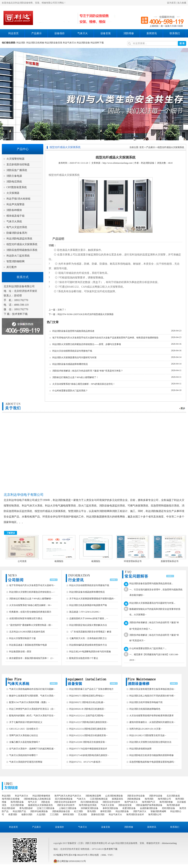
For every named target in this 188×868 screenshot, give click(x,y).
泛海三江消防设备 (46, 808)
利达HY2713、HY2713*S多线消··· (86, 762)
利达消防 (21, 43)
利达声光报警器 (15, 204)
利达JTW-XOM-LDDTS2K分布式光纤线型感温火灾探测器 (86, 314)
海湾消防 (149, 799)
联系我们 (175, 33)
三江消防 (54, 814)
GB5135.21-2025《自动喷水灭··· (24, 729)
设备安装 (106, 33)
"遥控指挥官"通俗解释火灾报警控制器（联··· (31, 625)
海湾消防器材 (173, 805)
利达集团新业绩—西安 (20, 652)
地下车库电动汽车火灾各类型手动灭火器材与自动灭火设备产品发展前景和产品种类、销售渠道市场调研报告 (105, 338)
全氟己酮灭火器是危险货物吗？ (25, 742)
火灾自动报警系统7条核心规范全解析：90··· (31, 605)
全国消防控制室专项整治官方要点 (26, 618)
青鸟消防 (92, 811)
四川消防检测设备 (64, 799)
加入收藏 (182, 3)
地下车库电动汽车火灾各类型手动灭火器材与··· (32, 585)
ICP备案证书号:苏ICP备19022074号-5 (71, 855)
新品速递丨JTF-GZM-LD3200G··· (85, 612)
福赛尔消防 (27, 814)
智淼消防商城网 (158, 811)
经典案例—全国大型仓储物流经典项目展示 (30, 612)
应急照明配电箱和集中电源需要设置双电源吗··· (152, 762)
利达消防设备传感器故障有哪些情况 (70, 364)
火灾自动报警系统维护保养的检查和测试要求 (152, 716)
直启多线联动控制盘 (18, 164)
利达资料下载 (97, 43)
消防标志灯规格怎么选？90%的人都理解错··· (31, 599)
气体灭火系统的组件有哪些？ (24, 755)
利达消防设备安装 (53, 43)
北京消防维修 (17, 805)
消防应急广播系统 (17, 170)
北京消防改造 (173, 796)
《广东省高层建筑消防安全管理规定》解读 (90, 632)
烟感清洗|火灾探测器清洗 (40, 805)
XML (104, 855)
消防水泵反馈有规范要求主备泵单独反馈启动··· (152, 689)
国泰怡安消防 (98, 814)
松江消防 (79, 811)
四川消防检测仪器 (89, 802)
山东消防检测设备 (114, 796)
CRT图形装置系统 (17, 187)
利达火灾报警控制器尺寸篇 (22, 638)
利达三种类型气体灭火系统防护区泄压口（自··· (32, 709)
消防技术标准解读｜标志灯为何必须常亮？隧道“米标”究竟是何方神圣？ (88, 371)
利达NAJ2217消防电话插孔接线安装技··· (89, 722)
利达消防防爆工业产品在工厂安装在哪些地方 (91, 689)
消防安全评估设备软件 (65, 802)
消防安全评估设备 (136, 796)
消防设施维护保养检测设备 (149, 805)
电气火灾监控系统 (17, 227)
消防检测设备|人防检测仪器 (37, 799)
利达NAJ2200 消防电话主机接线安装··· (88, 742)
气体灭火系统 (14, 222)
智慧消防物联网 (15, 261)
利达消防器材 (8, 808)
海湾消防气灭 (149, 802)
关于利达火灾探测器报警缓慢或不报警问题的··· (92, 599)
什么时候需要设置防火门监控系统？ (70, 391)
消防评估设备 (156, 796)
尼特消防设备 (168, 808)
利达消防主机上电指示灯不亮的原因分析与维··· (152, 696)
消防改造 (46, 802)
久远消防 (41, 814)
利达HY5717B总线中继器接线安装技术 (88, 749)
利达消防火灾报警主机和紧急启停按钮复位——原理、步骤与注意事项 (87, 344)
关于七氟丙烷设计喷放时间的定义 (26, 722)
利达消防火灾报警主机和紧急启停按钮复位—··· (32, 592)
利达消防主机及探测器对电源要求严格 (88, 605)
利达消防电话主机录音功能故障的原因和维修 (152, 755)
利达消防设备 (83, 43)
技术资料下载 (20, 314)
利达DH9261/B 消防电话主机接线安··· (87, 709)
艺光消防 (83, 814)
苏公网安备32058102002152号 (70, 861)
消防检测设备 (134, 799)
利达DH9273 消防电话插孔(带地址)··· (87, 696)
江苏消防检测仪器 (99, 799)
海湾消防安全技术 (135, 814)
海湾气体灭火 (131, 802)
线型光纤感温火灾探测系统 (22, 244)
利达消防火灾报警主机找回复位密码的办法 (150, 742)
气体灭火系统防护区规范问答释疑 (26, 762)
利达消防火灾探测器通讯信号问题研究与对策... (152, 603)
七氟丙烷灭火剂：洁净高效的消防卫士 (88, 638)
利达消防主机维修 (35, 43)
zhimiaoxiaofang (169, 843)
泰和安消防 (106, 811)
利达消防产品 (19, 811)
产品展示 (36, 33)
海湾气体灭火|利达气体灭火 (68, 796)
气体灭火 (83, 33)
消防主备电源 (14, 176)
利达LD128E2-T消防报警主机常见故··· (148, 735)
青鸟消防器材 (26, 808)
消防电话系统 (14, 182)
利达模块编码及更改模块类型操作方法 (88, 645)
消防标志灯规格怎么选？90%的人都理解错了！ (75, 377)
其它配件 (12, 267)
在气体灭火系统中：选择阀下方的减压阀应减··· (32, 749)
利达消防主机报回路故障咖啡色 (145, 709)
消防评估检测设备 (39, 811)
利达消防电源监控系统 (19, 239)
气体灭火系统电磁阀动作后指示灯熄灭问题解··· (32, 689)
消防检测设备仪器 (61, 811)
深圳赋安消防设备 (90, 808)
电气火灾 (32, 802)
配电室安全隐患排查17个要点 (84, 658)
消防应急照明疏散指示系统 (22, 250)
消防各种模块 (14, 210)
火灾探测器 (13, 193)
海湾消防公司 (164, 799)
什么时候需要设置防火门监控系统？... (148, 648)
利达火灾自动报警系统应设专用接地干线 (72, 351)
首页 (142, 147)
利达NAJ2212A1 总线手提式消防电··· (87, 716)
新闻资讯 (152, 33)
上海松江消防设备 (68, 808)
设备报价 (60, 33)
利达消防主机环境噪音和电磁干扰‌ (146, 702)
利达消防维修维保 (41, 796)
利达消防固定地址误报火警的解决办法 (88, 625)
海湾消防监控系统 (88, 805)
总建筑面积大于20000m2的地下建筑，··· (89, 618)
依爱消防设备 (129, 808)
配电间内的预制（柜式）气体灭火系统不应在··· (32, 716)
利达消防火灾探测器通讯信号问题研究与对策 (74, 357)
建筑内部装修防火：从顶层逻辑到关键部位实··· (152, 722)
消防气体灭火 (140, 811)
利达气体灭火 (69, 43)
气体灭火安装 (107, 805)
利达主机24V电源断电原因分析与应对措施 (90, 652)
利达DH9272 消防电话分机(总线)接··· (87, 702)
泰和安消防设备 (110, 808)
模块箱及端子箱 (15, 216)
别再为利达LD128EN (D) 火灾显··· (146, 729)
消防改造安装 (125, 805)
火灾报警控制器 (15, 159)
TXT (110, 855)
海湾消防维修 (166, 802)
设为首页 (171, 3)
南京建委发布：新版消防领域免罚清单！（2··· (32, 658)
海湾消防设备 (17, 802)
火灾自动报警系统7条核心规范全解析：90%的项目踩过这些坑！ (84, 384)
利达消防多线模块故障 (140, 749)
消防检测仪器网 (93, 796)
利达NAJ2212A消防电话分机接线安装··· (88, 735)
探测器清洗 (117, 799)
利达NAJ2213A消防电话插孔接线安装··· (88, 729)
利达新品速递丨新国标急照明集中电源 (28, 645)
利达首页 (13, 33)
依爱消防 (13, 814)
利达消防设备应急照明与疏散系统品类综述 (73, 331)
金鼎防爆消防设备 (149, 808)
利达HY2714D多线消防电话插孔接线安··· (89, 755)
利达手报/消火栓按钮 (18, 199)
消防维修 (129, 33)
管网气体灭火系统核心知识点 (24, 735)
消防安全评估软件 (111, 802)
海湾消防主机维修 (11, 799)
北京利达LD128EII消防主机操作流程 (27, 632)
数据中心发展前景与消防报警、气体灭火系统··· (32, 696)
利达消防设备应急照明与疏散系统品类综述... (151, 584)
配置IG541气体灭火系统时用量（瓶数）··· (29, 702)
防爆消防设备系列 (17, 233)
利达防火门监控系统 (18, 256)
